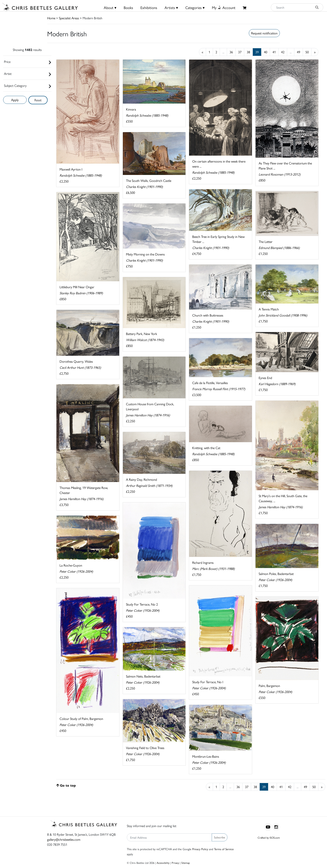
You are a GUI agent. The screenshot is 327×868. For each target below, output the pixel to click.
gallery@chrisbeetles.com (64, 839)
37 (240, 52)
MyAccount (224, 7)
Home (51, 18)
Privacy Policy (200, 849)
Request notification (264, 33)
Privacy (175, 863)
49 (298, 52)
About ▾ (110, 7)
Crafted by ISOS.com (269, 837)
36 (231, 52)
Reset (38, 100)
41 (274, 52)
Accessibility (163, 863)
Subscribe (220, 837)
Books (128, 7)
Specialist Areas (69, 18)
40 (266, 52)
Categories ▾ (195, 7)
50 (307, 52)
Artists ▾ (171, 7)
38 (248, 52)
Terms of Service (224, 849)
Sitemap (186, 863)
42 (283, 52)
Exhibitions (149, 7)
